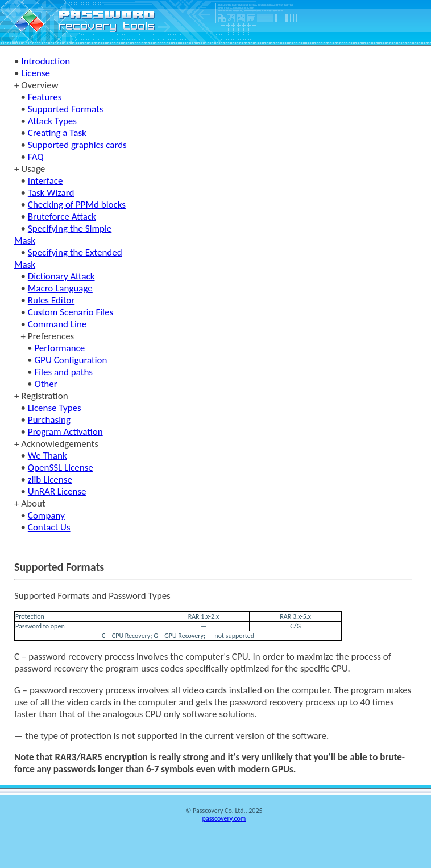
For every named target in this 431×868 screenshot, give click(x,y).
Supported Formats (66, 109)
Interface (45, 181)
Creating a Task (57, 133)
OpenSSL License (61, 468)
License (36, 73)
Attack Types (52, 121)
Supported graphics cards (77, 145)
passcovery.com (224, 818)
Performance (59, 348)
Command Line (57, 324)
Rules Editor (51, 300)
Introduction (45, 61)
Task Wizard (51, 193)
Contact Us (49, 527)
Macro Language (60, 288)
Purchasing (49, 420)
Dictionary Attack (61, 276)
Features (45, 97)
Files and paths (63, 372)
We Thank (47, 456)
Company (46, 515)
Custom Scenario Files (71, 312)
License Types (55, 408)
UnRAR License (57, 491)
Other (45, 384)
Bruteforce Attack (62, 217)
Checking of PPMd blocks (77, 205)
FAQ (36, 157)
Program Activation (65, 432)
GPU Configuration (71, 360)
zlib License (50, 480)
